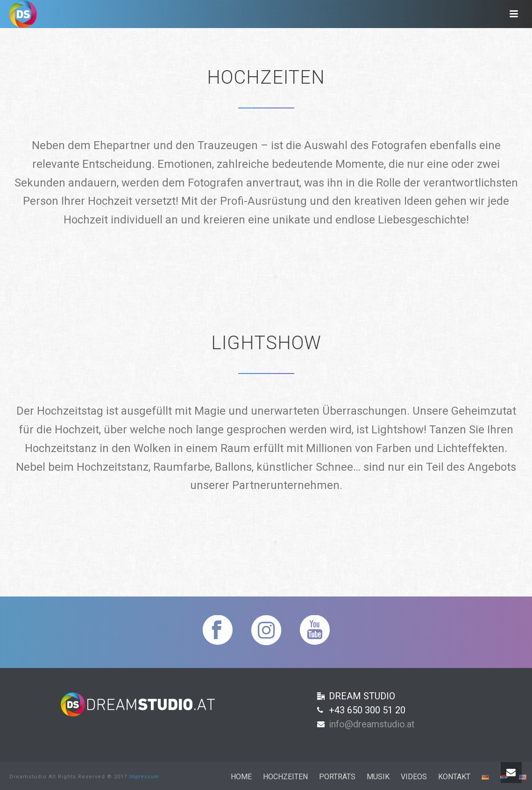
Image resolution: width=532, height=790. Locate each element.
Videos (414, 777)
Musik (378, 777)
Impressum (144, 777)
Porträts (337, 777)
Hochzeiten (285, 777)
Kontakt (454, 777)
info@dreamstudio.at (372, 724)
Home (241, 777)
